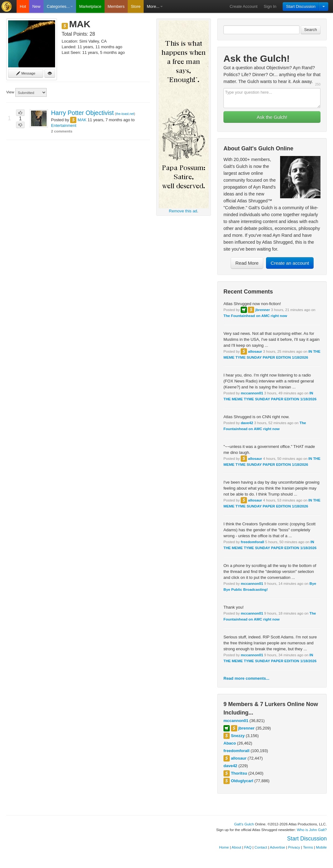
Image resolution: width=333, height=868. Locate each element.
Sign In (270, 6)
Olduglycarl (242, 781)
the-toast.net (125, 114)
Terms (308, 847)
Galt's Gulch (244, 824)
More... (155, 6)
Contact (261, 847)
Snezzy (238, 736)
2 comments (62, 131)
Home (224, 847)
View (10, 92)
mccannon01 (252, 393)
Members (116, 6)
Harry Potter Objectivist (82, 113)
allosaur (255, 351)
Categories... (60, 6)
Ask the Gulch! (272, 117)
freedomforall (252, 542)
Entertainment (64, 125)
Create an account (290, 263)
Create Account (244, 6)
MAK (82, 120)
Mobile (321, 847)
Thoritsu (239, 773)
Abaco (230, 743)
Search (311, 30)
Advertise (277, 847)
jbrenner (263, 310)
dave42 (247, 423)
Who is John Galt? (312, 830)
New (36, 6)
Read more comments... (246, 678)
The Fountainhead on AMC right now (255, 316)
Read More (247, 263)
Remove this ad (183, 211)
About (236, 847)
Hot (23, 6)
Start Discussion (301, 6)
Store (136, 6)
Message (26, 73)
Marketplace (90, 6)
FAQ (248, 847)
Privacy (294, 847)
